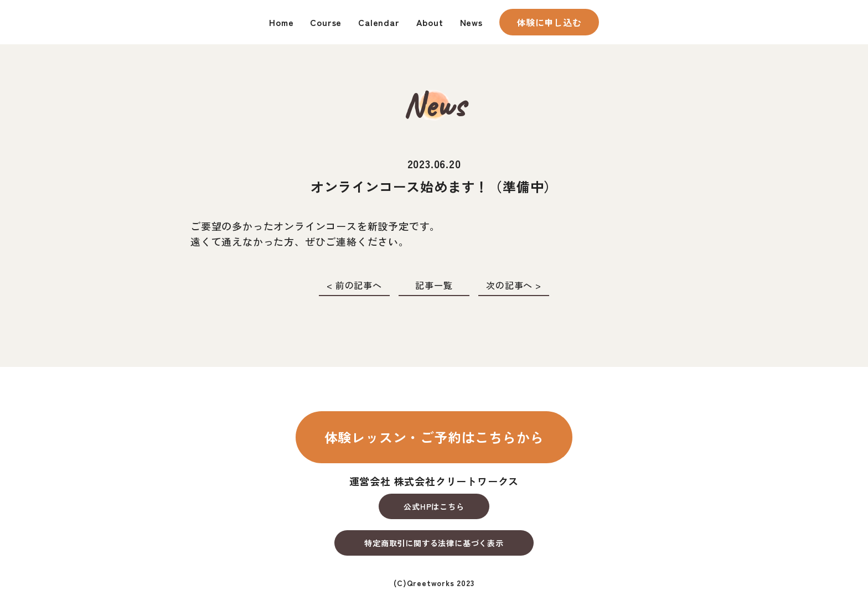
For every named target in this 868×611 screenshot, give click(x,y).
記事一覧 (434, 285)
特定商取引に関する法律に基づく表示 (434, 543)
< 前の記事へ (354, 285)
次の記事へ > (514, 285)
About (430, 22)
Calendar (379, 22)
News (471, 22)
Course (326, 22)
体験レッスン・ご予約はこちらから (434, 437)
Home (281, 22)
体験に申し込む (549, 22)
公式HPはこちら (434, 506)
